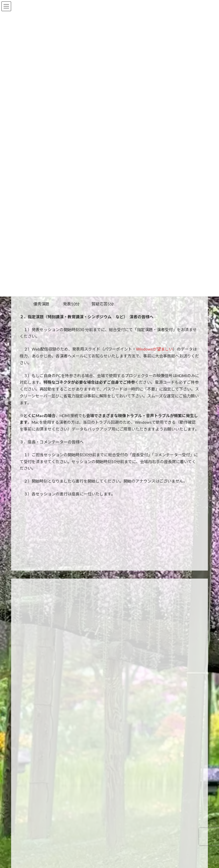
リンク (29, 828)
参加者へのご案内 (38, 758)
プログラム (33, 697)
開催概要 (31, 648)
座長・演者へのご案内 (41, 768)
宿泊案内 (31, 778)
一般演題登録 (34, 687)
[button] (109, 848)
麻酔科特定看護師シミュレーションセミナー (58, 728)
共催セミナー (34, 718)
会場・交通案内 (36, 788)
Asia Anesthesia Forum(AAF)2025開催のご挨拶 (61, 658)
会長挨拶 (31, 637)
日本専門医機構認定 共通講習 (48, 708)
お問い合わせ (34, 818)
